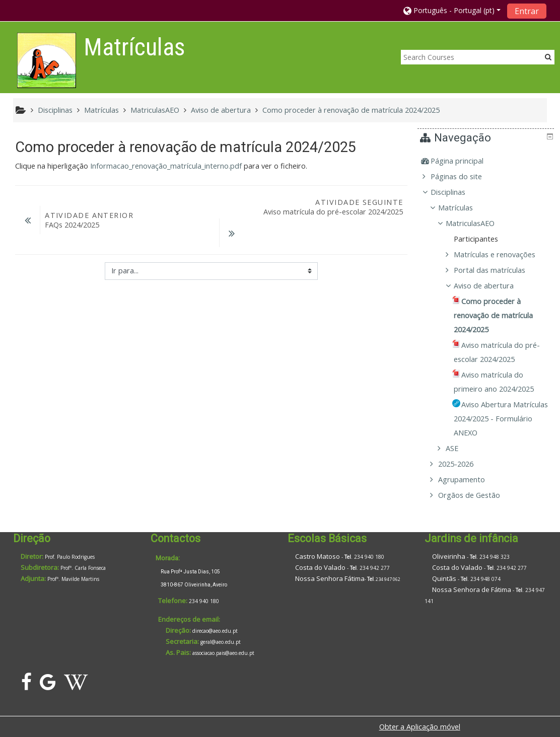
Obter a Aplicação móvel (420, 727)
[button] (452, 10)
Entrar (527, 11)
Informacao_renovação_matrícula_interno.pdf (166, 166)
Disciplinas (455, 192)
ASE (460, 448)
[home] (47, 60)
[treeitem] (487, 161)
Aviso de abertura (491, 286)
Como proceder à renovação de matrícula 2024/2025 (351, 110)
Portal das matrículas (497, 270)
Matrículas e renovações (502, 254)
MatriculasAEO (478, 223)
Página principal (464, 161)
